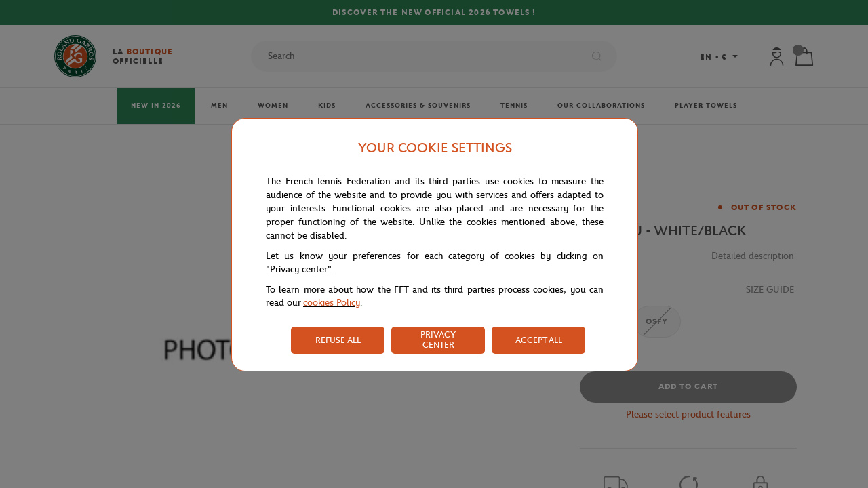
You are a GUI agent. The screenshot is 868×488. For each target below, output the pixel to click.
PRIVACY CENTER (438, 340)
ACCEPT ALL (539, 340)
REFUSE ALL (338, 340)
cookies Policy (332, 303)
